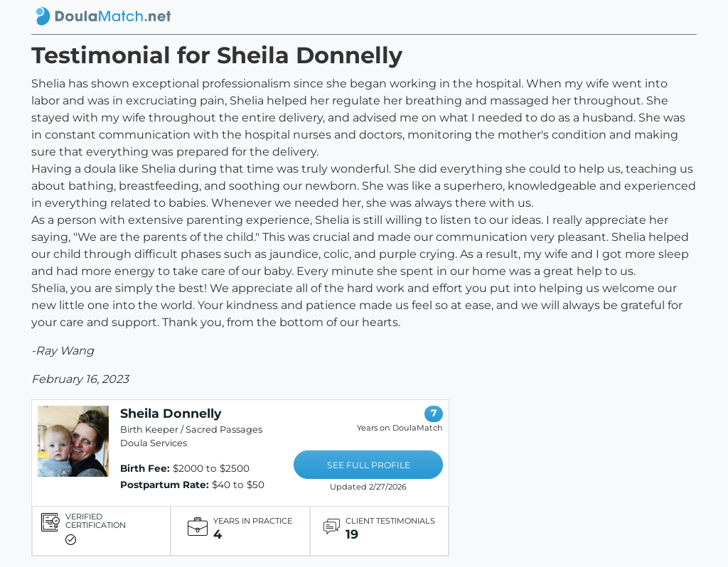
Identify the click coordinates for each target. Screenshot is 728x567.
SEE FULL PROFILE (369, 465)
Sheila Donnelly (171, 413)
